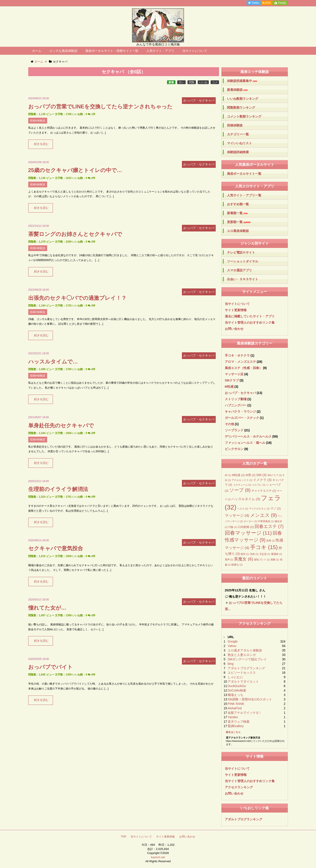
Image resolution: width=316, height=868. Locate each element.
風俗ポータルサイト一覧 (244, 174)
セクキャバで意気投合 (56, 548)
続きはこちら (233, 732)
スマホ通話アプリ (240, 270)
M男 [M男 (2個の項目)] (250, 475)
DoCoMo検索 (237, 690)
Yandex (233, 717)
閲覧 (192, 82)
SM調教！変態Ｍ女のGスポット (250, 699)
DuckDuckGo (237, 686)
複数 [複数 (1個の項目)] (275, 560)
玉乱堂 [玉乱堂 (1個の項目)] (265, 554)
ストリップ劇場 (236, 399)
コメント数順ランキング (244, 116)
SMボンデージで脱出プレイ (247, 659)
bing (231, 664)
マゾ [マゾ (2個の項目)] (276, 508)
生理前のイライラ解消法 (58, 489)
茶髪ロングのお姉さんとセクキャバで (75, 234)
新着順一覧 (237, 213)
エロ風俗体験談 (238, 231)
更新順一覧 (239, 222)
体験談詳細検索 (238, 152)
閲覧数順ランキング (241, 107)
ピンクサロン (234, 449)
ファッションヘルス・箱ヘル (245, 443)
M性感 (229, 387)
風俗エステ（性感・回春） (244, 368)
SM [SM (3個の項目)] (262, 475)
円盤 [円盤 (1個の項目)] (233, 527)
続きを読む (41, 144)
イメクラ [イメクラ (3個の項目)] (262, 480)
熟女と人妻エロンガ (242, 655)
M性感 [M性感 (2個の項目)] (238, 475)
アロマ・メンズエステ (240, 362)
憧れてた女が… (47, 608)
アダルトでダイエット (243, 681)
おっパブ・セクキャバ (240, 393)
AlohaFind (235, 708)
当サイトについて (195, 51)
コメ (215, 82)
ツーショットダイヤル (243, 261)
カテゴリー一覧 (238, 134)
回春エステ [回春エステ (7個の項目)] (269, 526)
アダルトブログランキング (246, 668)
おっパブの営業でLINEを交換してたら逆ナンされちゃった (100, 106)
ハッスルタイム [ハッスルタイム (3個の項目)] (246, 499)
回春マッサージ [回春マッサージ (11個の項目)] (248, 533)
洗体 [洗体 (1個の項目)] (254, 554)
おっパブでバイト (50, 667)
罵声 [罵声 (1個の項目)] (229, 560)
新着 (171, 82)
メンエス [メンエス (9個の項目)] (264, 515)
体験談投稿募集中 (242, 81)
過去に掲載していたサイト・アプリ (250, 316)
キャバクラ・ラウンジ (240, 412)
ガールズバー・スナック (242, 418)
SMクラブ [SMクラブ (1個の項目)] (275, 475)
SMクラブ (232, 380)
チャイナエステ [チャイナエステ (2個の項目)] (264, 491)
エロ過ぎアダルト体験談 (245, 650)
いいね (203, 82)
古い (181, 82)
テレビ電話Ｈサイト (241, 252)
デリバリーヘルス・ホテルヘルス (248, 436)
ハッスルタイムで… (53, 362)
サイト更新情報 (236, 310)
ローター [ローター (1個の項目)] (250, 521)
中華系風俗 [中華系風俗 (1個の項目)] (266, 521)
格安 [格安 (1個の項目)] (245, 554)
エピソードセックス (242, 673)
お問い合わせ (234, 329)
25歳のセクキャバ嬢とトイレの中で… (75, 170)
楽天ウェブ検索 (239, 722)
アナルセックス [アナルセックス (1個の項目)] (242, 480)
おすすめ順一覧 (238, 204)
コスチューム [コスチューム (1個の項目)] (242, 485)
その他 (229, 424)
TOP (123, 837)
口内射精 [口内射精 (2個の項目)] (246, 527)
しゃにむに (235, 677)
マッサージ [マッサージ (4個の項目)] (237, 516)
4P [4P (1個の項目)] (228, 475)
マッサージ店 (234, 374)
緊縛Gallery (236, 726)
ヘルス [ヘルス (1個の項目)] (243, 509)
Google (233, 641)
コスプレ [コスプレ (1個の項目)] (259, 485)
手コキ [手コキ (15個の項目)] (264, 547)
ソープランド (234, 430)
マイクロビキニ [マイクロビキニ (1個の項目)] (259, 509)
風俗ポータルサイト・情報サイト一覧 (112, 51)
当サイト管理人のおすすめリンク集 (250, 322)
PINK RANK (236, 704)
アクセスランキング (239, 787)
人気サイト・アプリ (160, 51)
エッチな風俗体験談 (63, 51)
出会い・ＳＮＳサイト (243, 279)
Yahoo (232, 646)
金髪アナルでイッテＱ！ (245, 713)
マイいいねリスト (240, 143)
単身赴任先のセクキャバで (61, 425)
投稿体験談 (235, 125)
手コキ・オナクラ (237, 355)
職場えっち (235, 695)
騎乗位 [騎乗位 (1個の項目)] (237, 565)
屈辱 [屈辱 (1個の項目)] (270, 541)
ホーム (37, 51)
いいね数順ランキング (243, 99)
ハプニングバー (236, 405)
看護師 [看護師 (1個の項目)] (277, 554)
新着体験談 (237, 90)
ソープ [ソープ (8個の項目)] (240, 490)
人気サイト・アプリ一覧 (244, 195)
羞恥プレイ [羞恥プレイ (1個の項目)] (262, 560)
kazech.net (158, 857)
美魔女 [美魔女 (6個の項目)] (244, 559)
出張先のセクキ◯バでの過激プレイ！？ (77, 298)
